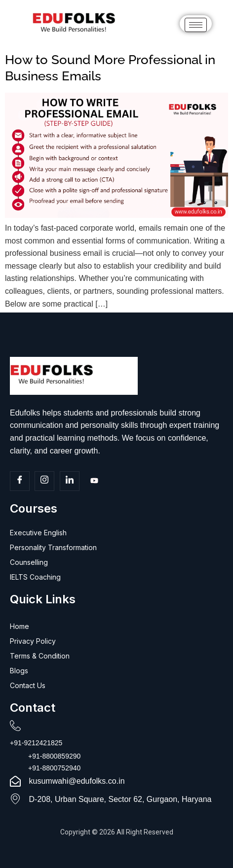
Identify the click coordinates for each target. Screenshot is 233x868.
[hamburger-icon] (196, 25)
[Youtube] (94, 482)
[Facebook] (20, 481)
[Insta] (44, 481)
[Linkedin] (70, 481)
